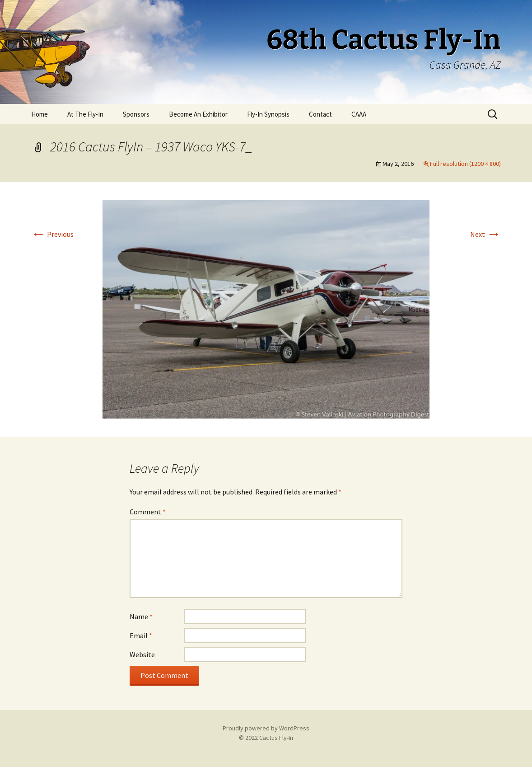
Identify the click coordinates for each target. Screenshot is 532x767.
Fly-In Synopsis (268, 114)
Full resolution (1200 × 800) (465, 164)
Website (142, 654)
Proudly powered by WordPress (266, 728)
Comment (148, 512)
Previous (52, 234)
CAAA (359, 114)
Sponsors (136, 114)
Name (141, 616)
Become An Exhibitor (198, 114)
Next (485, 234)
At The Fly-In (85, 114)
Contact (320, 114)
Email (141, 635)
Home (40, 114)
